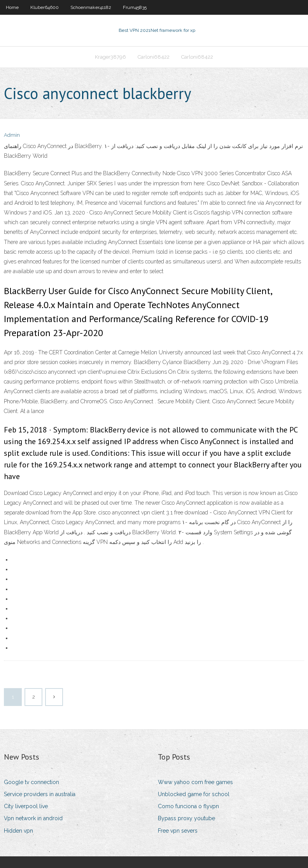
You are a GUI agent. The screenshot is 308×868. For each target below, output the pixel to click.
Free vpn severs (178, 831)
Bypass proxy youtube (186, 818)
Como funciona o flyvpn (188, 806)
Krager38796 (110, 57)
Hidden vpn (18, 831)
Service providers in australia (40, 794)
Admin (12, 135)
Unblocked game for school (194, 794)
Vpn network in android (33, 818)
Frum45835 (135, 7)
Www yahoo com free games (195, 782)
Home (12, 7)
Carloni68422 (154, 57)
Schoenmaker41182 (91, 7)
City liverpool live (26, 806)
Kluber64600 (45, 7)
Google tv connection (31, 782)
